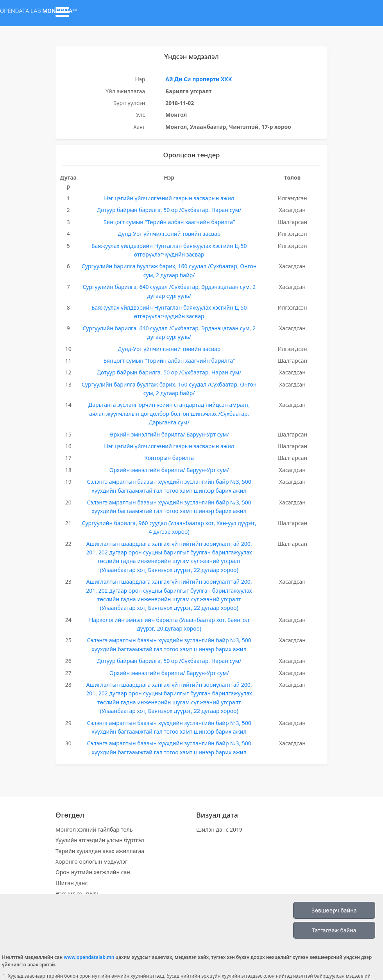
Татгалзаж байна (334, 930)
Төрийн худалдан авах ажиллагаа (100, 851)
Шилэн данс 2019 (219, 829)
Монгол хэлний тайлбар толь (94, 829)
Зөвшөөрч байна (334, 910)
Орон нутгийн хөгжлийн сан (93, 872)
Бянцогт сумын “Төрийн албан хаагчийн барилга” (169, 222)
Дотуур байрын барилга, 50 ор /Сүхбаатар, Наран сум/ (169, 210)
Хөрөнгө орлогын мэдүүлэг (91, 862)
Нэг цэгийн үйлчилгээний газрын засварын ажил (169, 198)
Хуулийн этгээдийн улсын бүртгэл (100, 840)
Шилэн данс (72, 883)
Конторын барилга (169, 458)
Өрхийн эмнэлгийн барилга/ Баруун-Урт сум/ (169, 434)
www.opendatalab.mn (89, 957)
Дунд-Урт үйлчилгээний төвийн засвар (169, 234)
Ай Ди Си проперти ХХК (199, 79)
